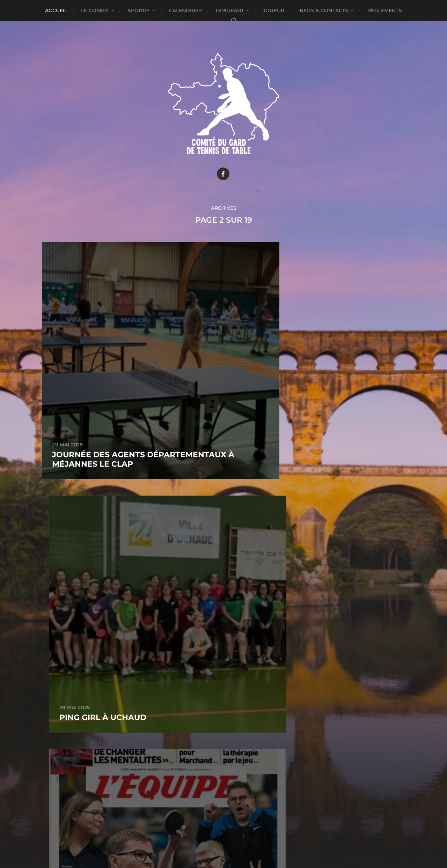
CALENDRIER (185, 10)
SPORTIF (139, 10)
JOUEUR (274, 10)
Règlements (384, 10)
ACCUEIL (56, 10)
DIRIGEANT (230, 10)
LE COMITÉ (95, 10)
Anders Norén (239, 838)
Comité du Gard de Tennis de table (237, 821)
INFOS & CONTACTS (323, 10)
